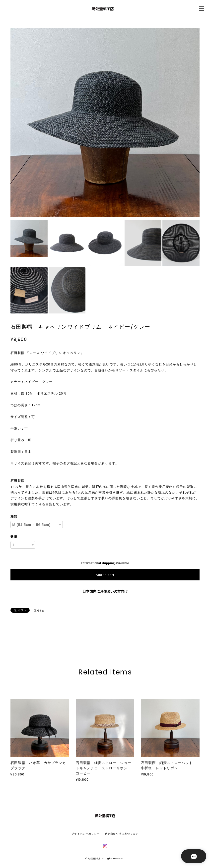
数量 (14, 537)
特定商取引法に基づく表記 (122, 834)
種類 (14, 517)
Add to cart (105, 575)
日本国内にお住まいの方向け (105, 591)
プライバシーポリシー (86, 834)
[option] (105, 122)
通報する (39, 611)
